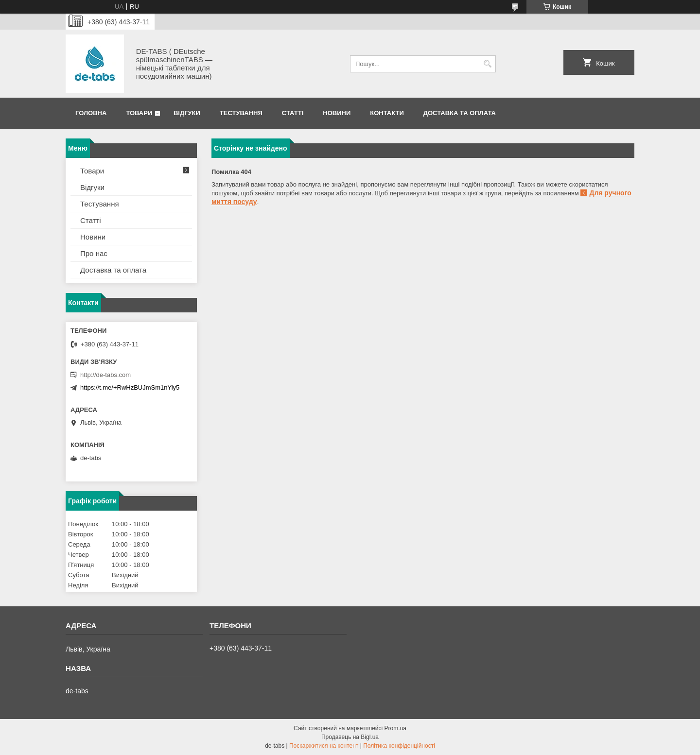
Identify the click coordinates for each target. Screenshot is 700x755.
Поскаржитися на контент (324, 746)
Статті (293, 113)
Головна (91, 113)
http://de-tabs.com (105, 375)
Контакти (387, 113)
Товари (139, 113)
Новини (337, 113)
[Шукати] (487, 64)
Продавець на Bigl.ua (350, 737)
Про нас (94, 253)
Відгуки (187, 113)
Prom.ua (395, 728)
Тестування (241, 113)
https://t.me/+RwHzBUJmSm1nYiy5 (130, 387)
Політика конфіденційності (399, 746)
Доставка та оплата (460, 113)
